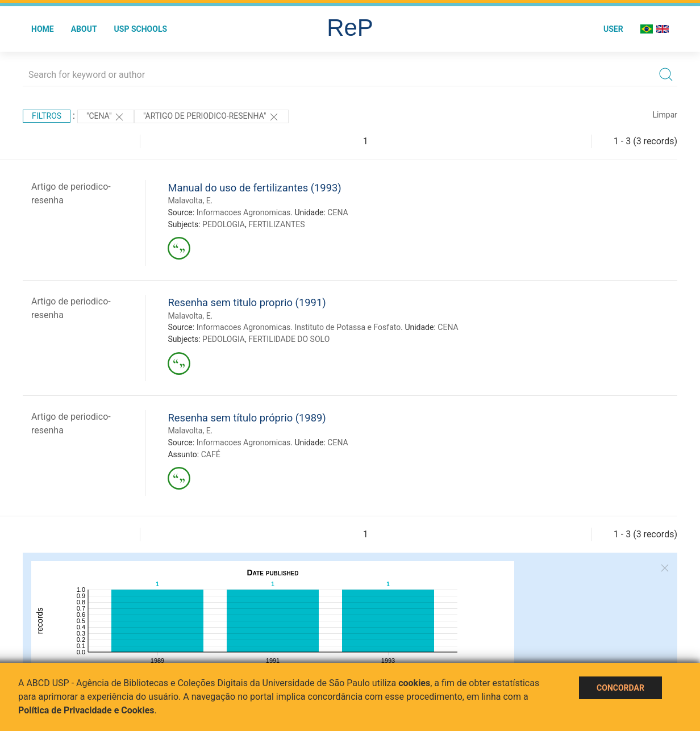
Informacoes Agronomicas (244, 212)
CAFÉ (211, 454)
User (613, 29)
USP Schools (141, 29)
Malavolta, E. (190, 200)
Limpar (665, 115)
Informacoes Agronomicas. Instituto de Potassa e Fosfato (299, 327)
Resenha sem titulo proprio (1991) (247, 302)
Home (43, 29)
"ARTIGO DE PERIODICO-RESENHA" (211, 117)
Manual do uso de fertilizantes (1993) (254, 188)
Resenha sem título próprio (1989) (247, 418)
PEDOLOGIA (224, 224)
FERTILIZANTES (276, 224)
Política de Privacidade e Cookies (86, 710)
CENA (338, 212)
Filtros (47, 116)
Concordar (620, 688)
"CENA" (106, 117)
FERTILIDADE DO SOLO (289, 339)
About (84, 29)
